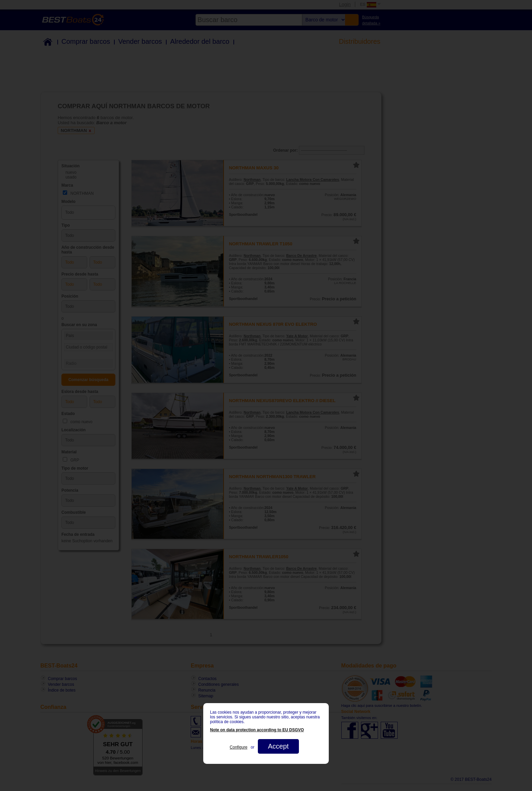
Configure (239, 747)
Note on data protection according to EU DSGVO (257, 730)
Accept (278, 746)
